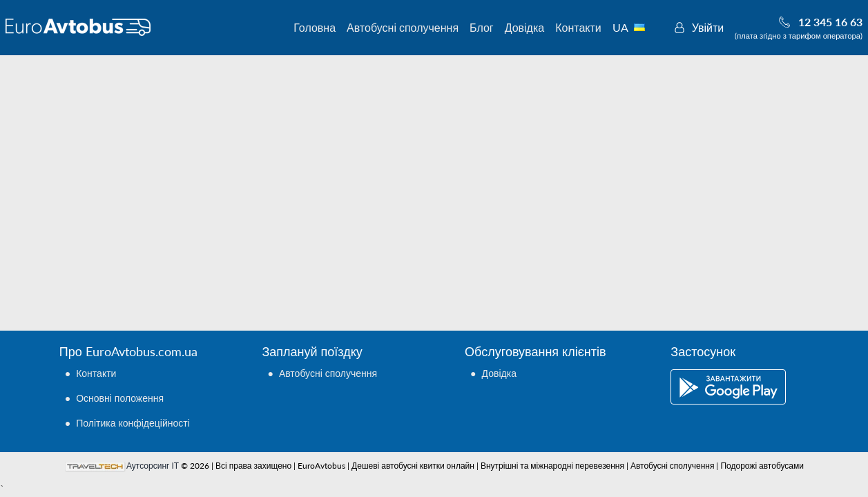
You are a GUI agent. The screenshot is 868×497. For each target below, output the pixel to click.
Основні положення (120, 398)
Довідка (525, 27)
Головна (315, 27)
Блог (482, 27)
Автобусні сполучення (403, 27)
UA (636, 27)
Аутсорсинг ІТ (153, 466)
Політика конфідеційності (133, 423)
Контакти (578, 27)
